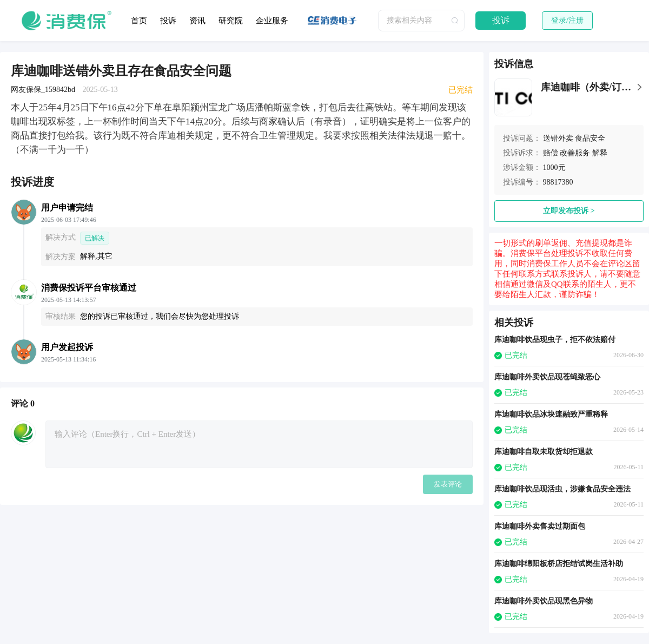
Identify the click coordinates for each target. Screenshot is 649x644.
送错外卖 (558, 138)
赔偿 (551, 153)
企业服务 (272, 21)
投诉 (168, 21)
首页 (139, 21)
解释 (600, 153)
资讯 (197, 21)
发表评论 (448, 484)
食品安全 (590, 138)
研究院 (231, 21)
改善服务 (575, 153)
